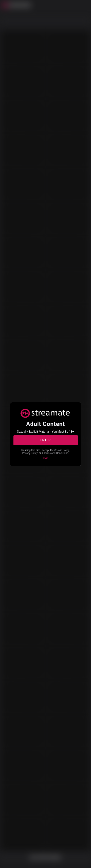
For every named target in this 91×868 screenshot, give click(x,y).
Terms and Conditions (56, 453)
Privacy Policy (30, 453)
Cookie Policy (62, 450)
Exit (46, 458)
